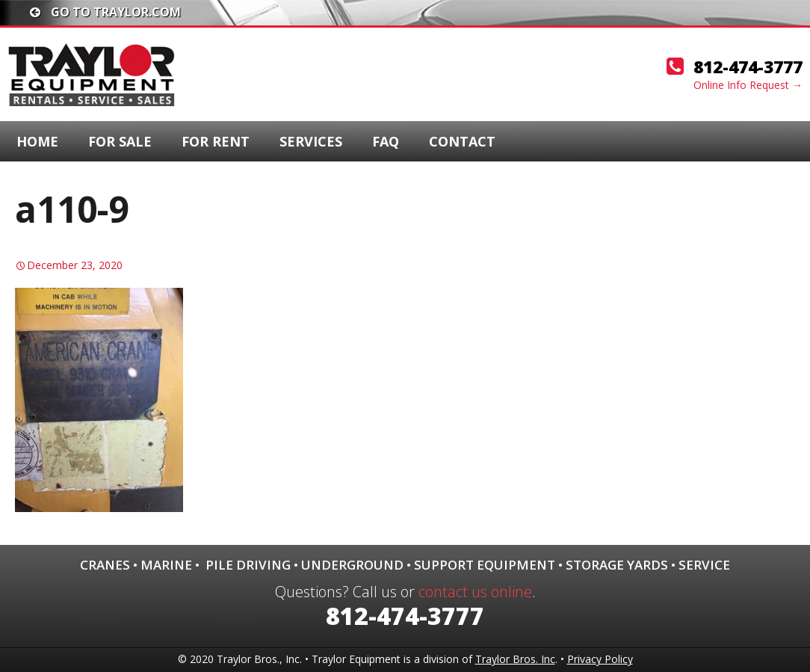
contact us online (475, 592)
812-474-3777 (748, 67)
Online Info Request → (748, 85)
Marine (166, 565)
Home (37, 141)
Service (704, 565)
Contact (462, 141)
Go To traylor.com (105, 12)
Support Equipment (485, 565)
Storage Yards (617, 565)
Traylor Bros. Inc (515, 659)
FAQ (386, 141)
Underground (352, 565)
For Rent (216, 141)
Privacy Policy (600, 659)
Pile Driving (248, 565)
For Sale (120, 141)
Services (311, 141)
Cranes (105, 565)
